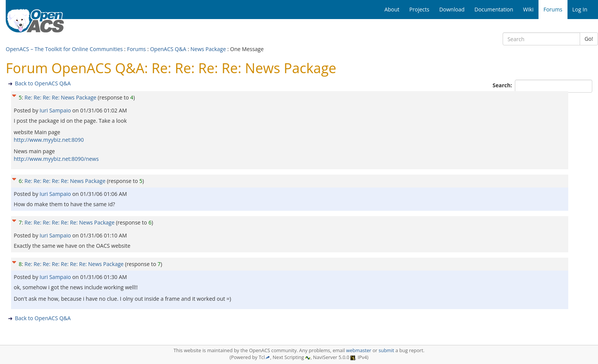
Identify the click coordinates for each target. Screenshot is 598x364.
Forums (137, 49)
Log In (580, 9)
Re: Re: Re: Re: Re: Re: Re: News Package (74, 264)
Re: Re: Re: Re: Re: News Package (65, 181)
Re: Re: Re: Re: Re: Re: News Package (69, 222)
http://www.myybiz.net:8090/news (56, 159)
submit (387, 350)
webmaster (358, 350)
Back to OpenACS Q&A (43, 83)
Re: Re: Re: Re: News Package (60, 97)
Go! (589, 39)
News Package (208, 49)
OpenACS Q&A (168, 49)
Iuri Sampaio (56, 110)
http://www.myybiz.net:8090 (49, 140)
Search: (503, 85)
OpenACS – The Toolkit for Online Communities (64, 49)
